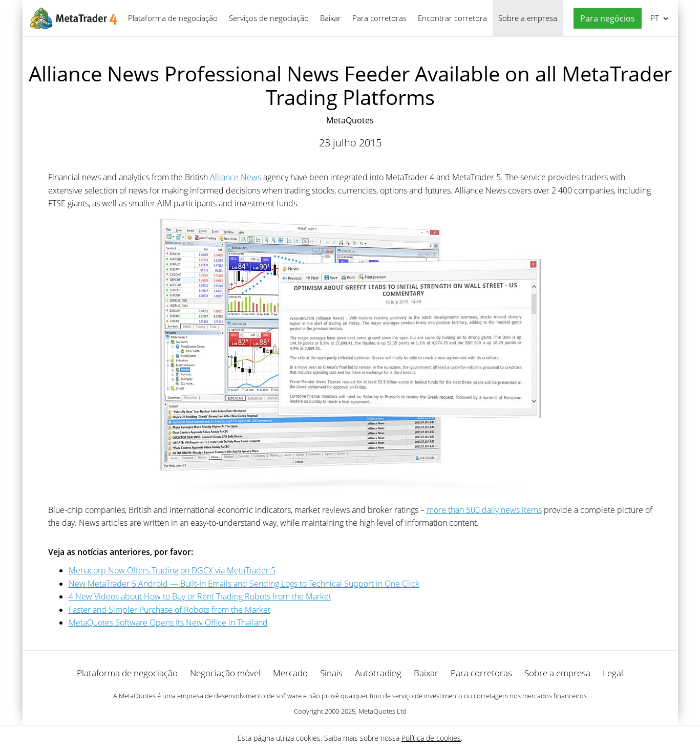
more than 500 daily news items (484, 510)
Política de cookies (431, 738)
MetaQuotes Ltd (383, 711)
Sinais (331, 673)
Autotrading (378, 673)
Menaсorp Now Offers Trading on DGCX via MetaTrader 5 (172, 570)
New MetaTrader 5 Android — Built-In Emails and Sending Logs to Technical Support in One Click (244, 584)
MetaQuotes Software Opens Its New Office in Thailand (168, 623)
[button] (605, 19)
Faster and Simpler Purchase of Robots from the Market (169, 610)
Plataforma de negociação (173, 18)
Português (654, 18)
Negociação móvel (225, 673)
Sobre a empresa (528, 18)
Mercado (290, 673)
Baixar (331, 18)
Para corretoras (379, 18)
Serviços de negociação (269, 18)
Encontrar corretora (452, 18)
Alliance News (236, 177)
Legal (613, 673)
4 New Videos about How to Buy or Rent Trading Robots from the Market (200, 596)
